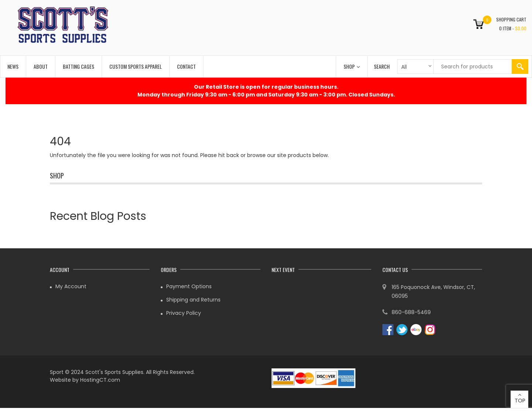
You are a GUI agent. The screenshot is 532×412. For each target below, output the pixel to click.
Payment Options (189, 286)
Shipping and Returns (193, 300)
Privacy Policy (184, 313)
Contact (186, 66)
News (13, 66)
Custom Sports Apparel (136, 66)
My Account (71, 286)
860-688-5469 (411, 312)
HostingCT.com (100, 380)
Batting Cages (79, 66)
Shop (352, 66)
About (41, 66)
